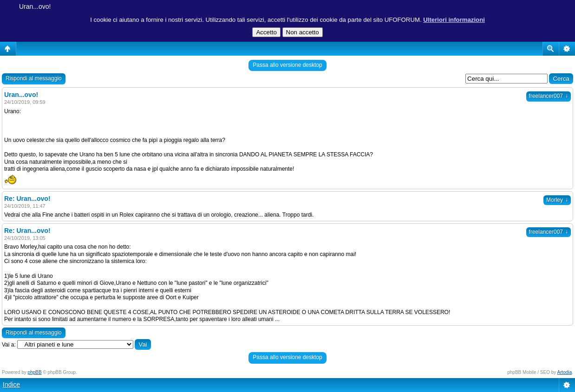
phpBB (35, 372)
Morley (557, 200)
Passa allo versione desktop (287, 65)
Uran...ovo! (35, 6)
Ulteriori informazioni (454, 20)
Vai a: (9, 345)
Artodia (565, 372)
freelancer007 (549, 96)
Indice (11, 385)
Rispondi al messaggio (34, 78)
